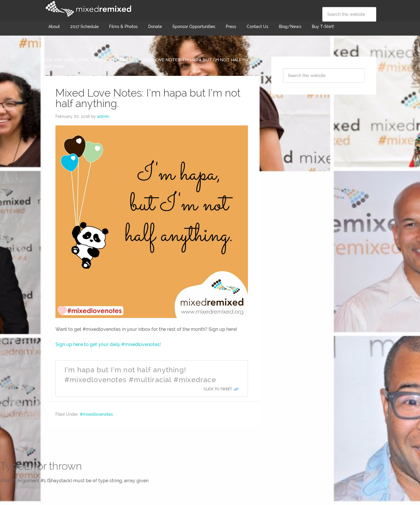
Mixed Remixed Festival (87, 9)
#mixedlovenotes (96, 414)
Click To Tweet (218, 389)
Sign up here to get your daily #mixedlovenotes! (108, 344)
